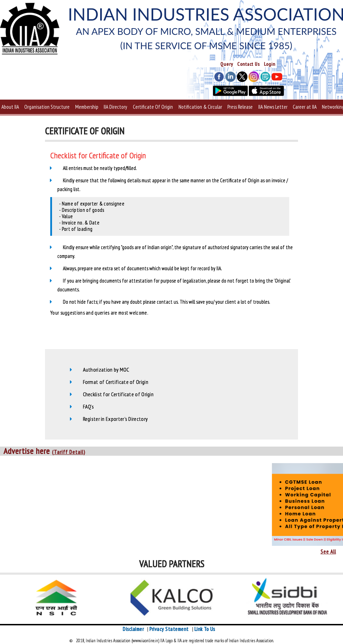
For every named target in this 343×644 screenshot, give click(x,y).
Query (227, 64)
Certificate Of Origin (153, 107)
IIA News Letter (273, 107)
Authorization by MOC (106, 370)
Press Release (240, 107)
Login (270, 64)
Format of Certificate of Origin (116, 382)
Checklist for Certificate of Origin (118, 394)
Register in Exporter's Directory (115, 419)
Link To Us (205, 629)
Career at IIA (305, 107)
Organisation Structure (47, 107)
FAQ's (89, 406)
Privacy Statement (169, 629)
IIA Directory (115, 107)
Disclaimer (133, 629)
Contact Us (248, 64)
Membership (87, 107)
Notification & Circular (200, 107)
